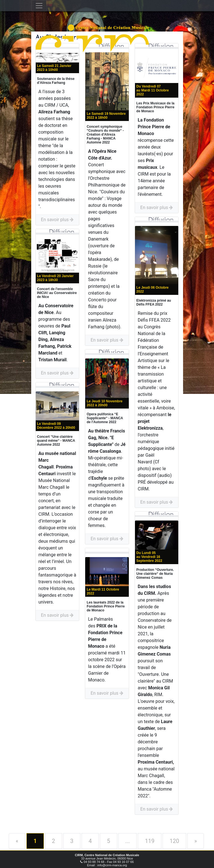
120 (174, 841)
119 (150, 841)
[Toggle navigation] (39, 6)
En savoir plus (57, 220)
